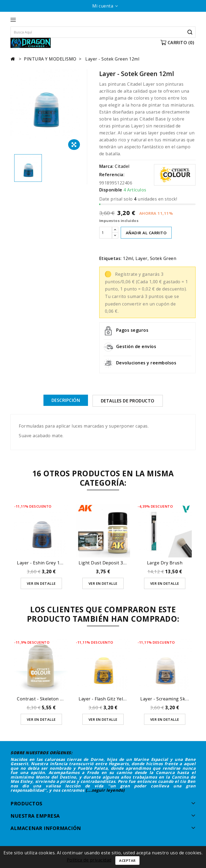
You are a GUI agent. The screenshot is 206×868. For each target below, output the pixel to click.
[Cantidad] (106, 233)
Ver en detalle (41, 583)
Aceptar (127, 861)
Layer (141, 258)
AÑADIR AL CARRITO (146, 233)
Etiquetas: (111, 258)
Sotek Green (163, 258)
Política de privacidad (89, 860)
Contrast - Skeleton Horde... (46, 699)
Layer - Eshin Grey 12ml (42, 563)
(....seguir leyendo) (105, 790)
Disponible (111, 190)
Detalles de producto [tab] (128, 401)
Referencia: (112, 175)
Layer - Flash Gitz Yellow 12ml (110, 699)
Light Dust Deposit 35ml (105, 563)
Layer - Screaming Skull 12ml (171, 699)
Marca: (106, 166)
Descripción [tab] (66, 400)
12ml (128, 258)
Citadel (122, 166)
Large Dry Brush (165, 563)
